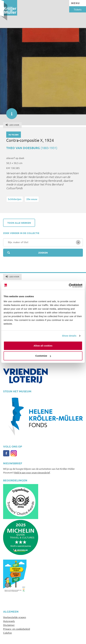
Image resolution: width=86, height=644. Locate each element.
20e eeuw (32, 199)
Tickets (78, 9)
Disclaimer (9, 625)
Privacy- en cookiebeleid (17, 629)
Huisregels (9, 621)
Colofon (7, 633)
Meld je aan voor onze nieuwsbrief (32, 472)
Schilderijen (15, 199)
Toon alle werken (19, 223)
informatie (10, 112)
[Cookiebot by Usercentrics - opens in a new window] (69, 286)
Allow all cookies (43, 346)
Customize (43, 356)
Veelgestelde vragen (15, 617)
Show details (69, 336)
